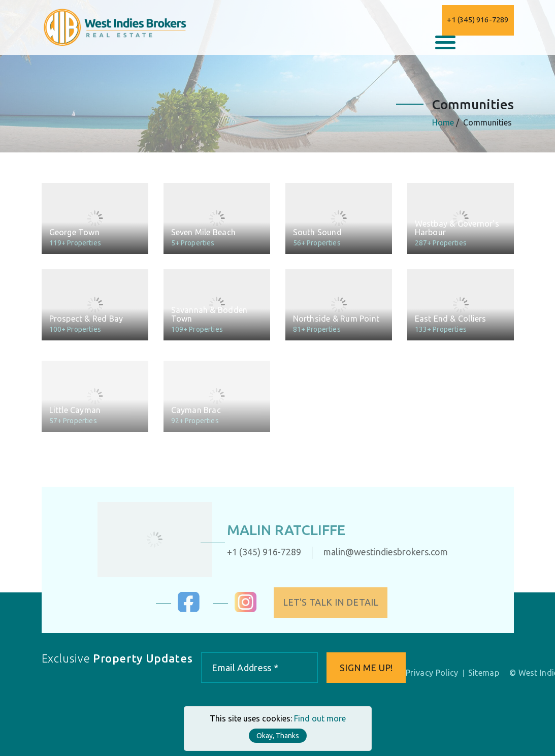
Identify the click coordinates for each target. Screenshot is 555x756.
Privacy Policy (432, 673)
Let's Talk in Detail (337, 602)
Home (444, 122)
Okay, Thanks (278, 736)
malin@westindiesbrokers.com (379, 552)
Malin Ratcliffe (280, 530)
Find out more (320, 718)
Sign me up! (366, 668)
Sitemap (484, 673)
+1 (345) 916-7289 (478, 20)
